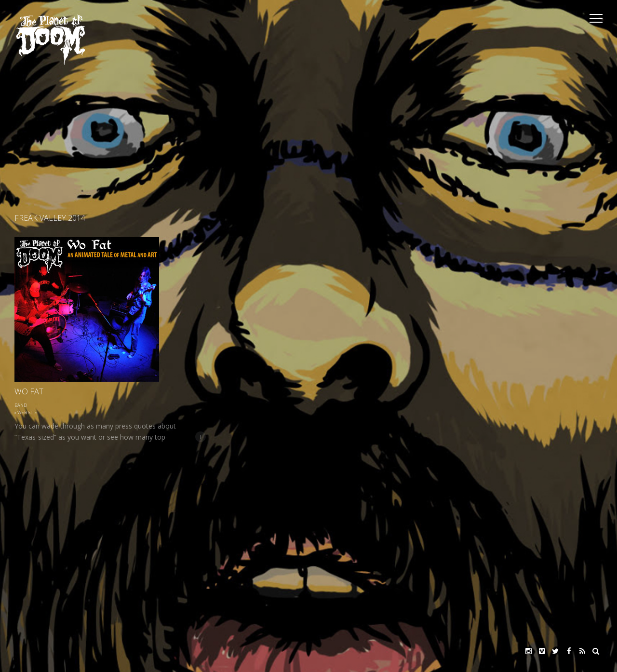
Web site (27, 412)
